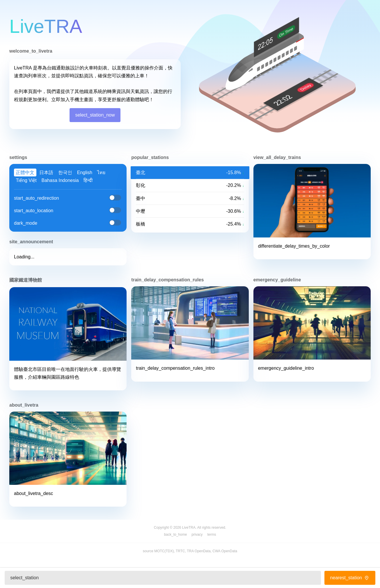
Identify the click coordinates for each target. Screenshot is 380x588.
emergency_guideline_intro (286, 368)
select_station (24, 578)
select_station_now (95, 115)
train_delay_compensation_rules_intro (175, 368)
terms (212, 535)
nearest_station (350, 578)
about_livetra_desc (33, 493)
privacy (197, 535)
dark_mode (26, 223)
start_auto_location (34, 211)
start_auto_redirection (37, 198)
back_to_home (176, 535)
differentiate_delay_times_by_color (294, 246)
